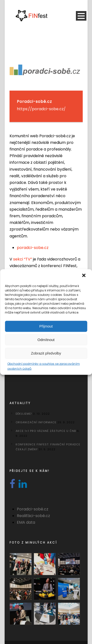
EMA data (26, 522)
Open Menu (81, 16)
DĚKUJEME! (24, 414)
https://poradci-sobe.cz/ (41, 109)
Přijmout (46, 326)
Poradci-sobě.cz (33, 509)
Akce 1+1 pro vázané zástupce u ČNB (46, 431)
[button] (84, 276)
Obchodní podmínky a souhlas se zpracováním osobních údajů (44, 366)
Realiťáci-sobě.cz (33, 516)
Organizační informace (36, 422)
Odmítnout (46, 340)
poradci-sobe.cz (33, 248)
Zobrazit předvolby (46, 353)
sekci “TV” (23, 259)
